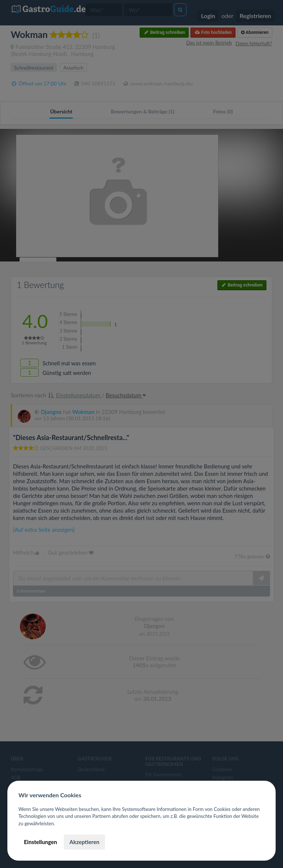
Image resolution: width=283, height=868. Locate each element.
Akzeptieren (84, 842)
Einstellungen (41, 842)
